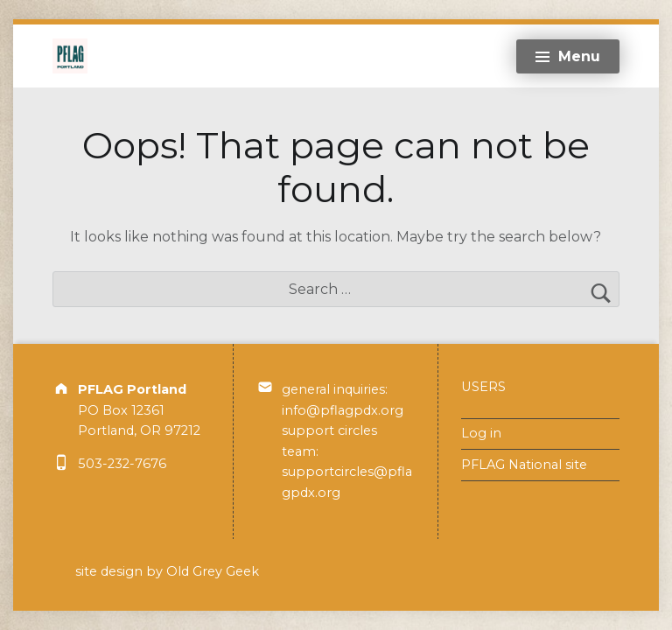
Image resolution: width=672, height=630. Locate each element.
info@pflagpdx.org (343, 410)
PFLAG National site (524, 465)
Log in (481, 433)
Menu (579, 56)
